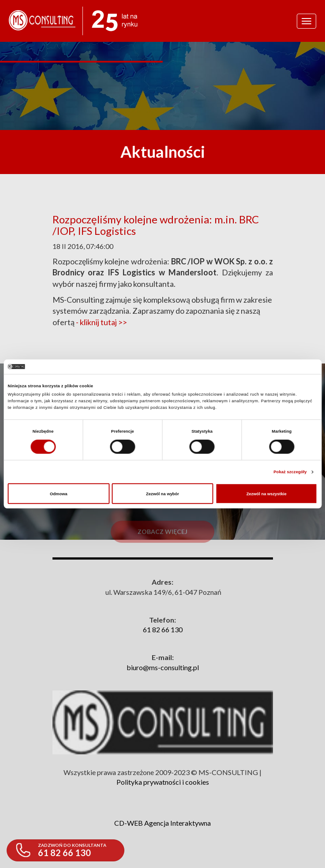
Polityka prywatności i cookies (163, 782)
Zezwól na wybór (162, 493)
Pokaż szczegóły (290, 472)
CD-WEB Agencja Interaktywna (162, 823)
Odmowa (59, 493)
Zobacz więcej (162, 544)
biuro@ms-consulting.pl (163, 667)
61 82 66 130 (163, 629)
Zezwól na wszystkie (267, 493)
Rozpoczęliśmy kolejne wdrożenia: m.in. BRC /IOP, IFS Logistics (156, 225)
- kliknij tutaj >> (101, 322)
